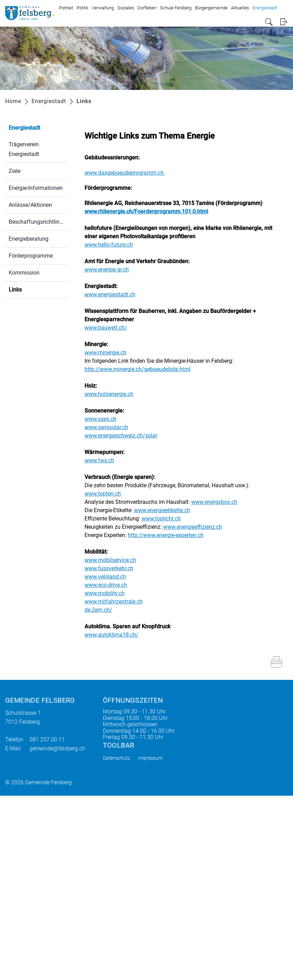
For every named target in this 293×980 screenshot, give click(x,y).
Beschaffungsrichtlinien (38, 222)
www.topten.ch (106, 494)
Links (32, 289)
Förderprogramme (31, 256)
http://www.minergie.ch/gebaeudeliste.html (141, 369)
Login (283, 22)
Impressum (150, 758)
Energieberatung (29, 239)
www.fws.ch (103, 460)
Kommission (24, 273)
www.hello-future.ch (112, 245)
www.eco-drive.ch (109, 585)
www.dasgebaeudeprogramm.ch (128, 173)
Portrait (66, 8)
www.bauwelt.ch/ (109, 328)
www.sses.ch (104, 419)
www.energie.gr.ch (110, 270)
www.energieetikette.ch (166, 510)
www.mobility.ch (108, 593)
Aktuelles (240, 8)
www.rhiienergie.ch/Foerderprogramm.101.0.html (150, 211)
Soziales (126, 8)
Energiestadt (265, 8)
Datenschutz (117, 758)
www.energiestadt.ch (113, 294)
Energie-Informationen (36, 188)
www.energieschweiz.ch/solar (124, 436)
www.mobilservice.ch (114, 560)
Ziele (15, 171)
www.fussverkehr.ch (112, 568)
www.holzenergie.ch (112, 394)
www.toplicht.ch (165, 519)
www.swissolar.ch (110, 427)
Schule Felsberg (176, 8)
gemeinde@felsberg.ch (57, 748)
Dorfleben (147, 8)
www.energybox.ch (218, 502)
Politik (82, 8)
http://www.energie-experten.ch (169, 535)
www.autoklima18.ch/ (115, 635)
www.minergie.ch (109, 353)
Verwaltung (103, 8)
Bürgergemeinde (211, 8)
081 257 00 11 (47, 739)
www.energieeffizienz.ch (196, 527)
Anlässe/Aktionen (30, 205)
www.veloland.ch (109, 577)
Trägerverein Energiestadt (24, 149)
